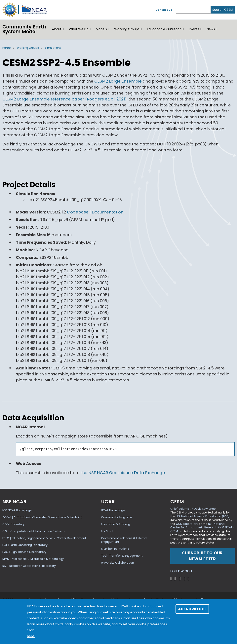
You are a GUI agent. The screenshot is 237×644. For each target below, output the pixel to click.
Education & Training (116, 524)
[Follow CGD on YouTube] (181, 579)
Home (7, 48)
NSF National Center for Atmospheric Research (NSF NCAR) (202, 526)
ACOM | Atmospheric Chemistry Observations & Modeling (42, 517)
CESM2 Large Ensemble (118, 81)
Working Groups (127, 29)
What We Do (79, 29)
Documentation (108, 212)
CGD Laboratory (13, 524)
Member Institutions (115, 549)
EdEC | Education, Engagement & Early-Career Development (44, 538)
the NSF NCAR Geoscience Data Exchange (123, 473)
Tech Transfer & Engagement (122, 556)
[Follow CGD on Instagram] (185, 579)
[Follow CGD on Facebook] (176, 579)
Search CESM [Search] (223, 10)
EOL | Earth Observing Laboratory (25, 545)
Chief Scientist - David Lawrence (193, 509)
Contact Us (164, 10)
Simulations (53, 48)
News (211, 29)
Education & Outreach (164, 29)
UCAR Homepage (113, 510)
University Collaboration (118, 563)
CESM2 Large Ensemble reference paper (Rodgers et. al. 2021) (65, 99)
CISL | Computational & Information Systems (34, 531)
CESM (174, 531)
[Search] (193, 10)
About (57, 29)
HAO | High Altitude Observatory (24, 552)
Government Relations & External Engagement (124, 540)
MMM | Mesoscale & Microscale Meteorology (33, 559)
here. (31, 636)
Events (194, 29)
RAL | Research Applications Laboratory (29, 566)
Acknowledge (192, 609)
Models (101, 29)
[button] (63, 29)
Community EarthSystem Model (24, 29)
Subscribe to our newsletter (202, 556)
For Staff (107, 531)
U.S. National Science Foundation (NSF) (203, 516)
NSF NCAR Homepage (17, 510)
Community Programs (117, 517)
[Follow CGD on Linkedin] (189, 579)
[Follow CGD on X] (172, 579)
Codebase (78, 212)
